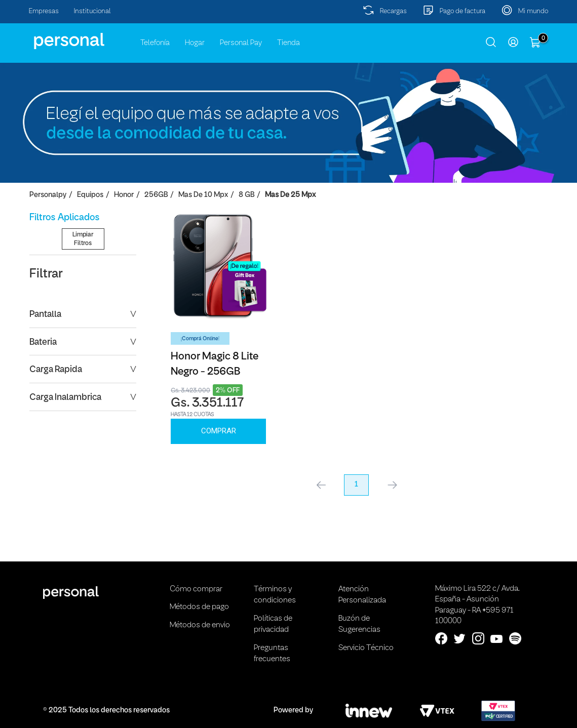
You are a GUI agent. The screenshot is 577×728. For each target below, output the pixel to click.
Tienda (288, 43)
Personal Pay (241, 43)
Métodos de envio (200, 625)
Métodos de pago (199, 607)
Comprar (219, 431)
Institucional (92, 11)
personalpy (48, 195)
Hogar (195, 43)
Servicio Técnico (366, 648)
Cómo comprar (196, 589)
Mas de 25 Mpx (290, 195)
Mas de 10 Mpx (203, 195)
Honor (124, 195)
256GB (156, 195)
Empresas (44, 11)
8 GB (246, 195)
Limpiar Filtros (83, 320)
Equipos (90, 195)
